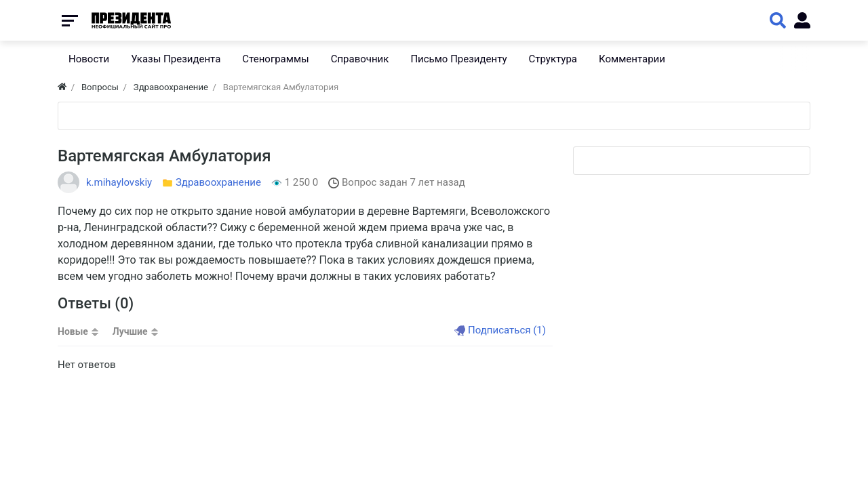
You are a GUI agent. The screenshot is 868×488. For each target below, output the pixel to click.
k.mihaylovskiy (119, 182)
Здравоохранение (218, 182)
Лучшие (130, 331)
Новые (73, 331)
